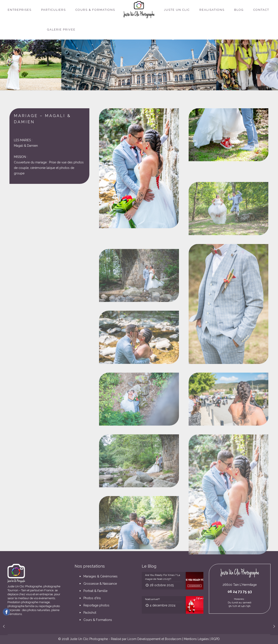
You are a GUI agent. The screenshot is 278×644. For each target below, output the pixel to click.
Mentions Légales (196, 639)
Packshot (87, 613)
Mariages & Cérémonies (98, 576)
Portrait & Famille (93, 591)
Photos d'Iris (89, 598)
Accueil (217, 44)
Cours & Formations (95, 620)
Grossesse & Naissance (98, 584)
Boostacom (173, 639)
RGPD (215, 639)
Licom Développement (144, 639)
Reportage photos (94, 605)
